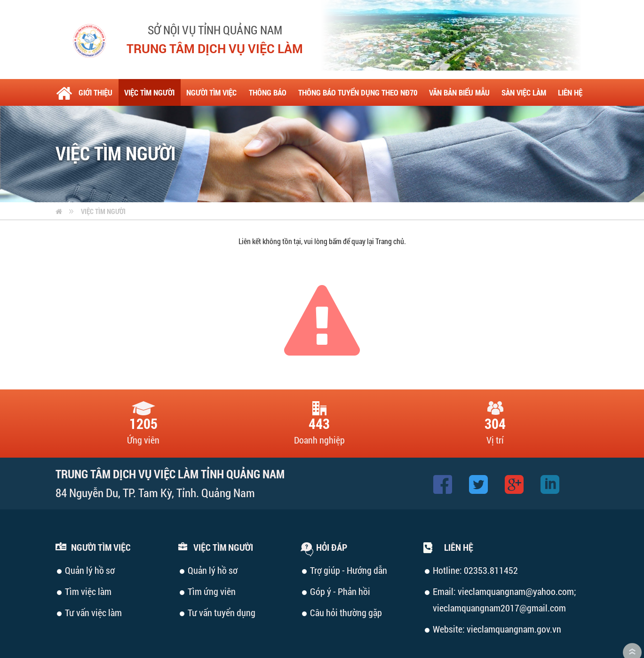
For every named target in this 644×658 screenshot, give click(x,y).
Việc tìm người (103, 184)
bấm (335, 214)
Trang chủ (390, 214)
